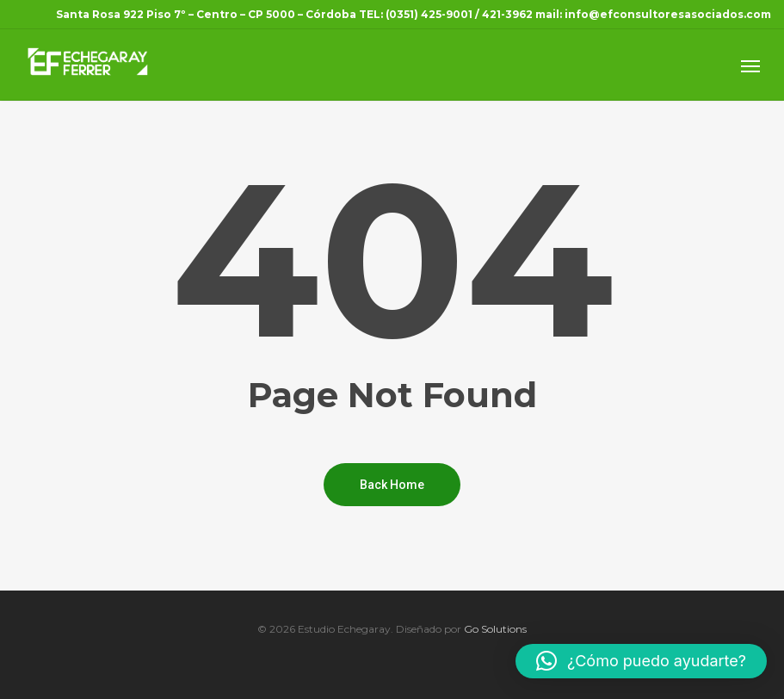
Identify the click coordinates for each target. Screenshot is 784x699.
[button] (641, 661)
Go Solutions (495, 629)
